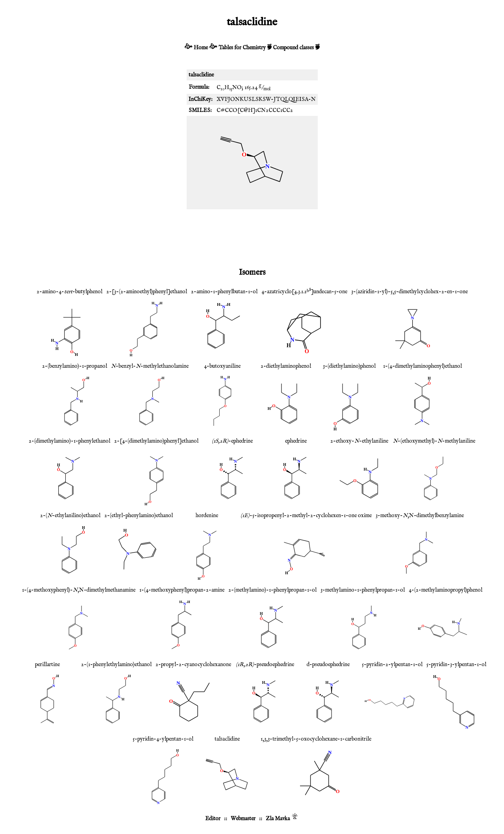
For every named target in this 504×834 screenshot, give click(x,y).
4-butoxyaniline (222, 366)
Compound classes (293, 48)
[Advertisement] (252, 237)
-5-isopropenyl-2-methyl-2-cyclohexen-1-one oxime (306, 516)
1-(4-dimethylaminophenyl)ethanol (422, 366)
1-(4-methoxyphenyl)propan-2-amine (182, 590)
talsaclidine (227, 739)
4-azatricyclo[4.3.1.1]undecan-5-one (304, 292)
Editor (213, 819)
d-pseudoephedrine (328, 665)
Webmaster (243, 819)
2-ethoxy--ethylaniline (359, 441)
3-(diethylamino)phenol (349, 366)
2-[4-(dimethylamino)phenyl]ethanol (156, 441)
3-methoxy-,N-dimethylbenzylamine (420, 516)
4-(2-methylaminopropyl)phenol (446, 590)
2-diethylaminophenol (286, 366)
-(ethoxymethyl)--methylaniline (434, 441)
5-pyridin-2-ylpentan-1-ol (392, 665)
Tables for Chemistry (242, 48)
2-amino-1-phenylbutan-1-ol (224, 292)
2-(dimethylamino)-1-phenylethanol (69, 441)
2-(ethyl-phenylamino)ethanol (139, 516)
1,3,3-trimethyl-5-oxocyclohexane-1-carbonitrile (316, 739)
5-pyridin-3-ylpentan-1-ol (456, 665)
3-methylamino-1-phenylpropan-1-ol (363, 590)
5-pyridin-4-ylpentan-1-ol (163, 739)
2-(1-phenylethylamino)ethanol (116, 665)
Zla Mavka (278, 819)
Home (201, 48)
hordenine (207, 516)
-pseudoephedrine (265, 665)
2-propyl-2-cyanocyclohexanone (193, 665)
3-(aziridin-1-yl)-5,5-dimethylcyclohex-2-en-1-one (409, 292)
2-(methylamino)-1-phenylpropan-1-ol (272, 590)
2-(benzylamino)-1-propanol (75, 366)
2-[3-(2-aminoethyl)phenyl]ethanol (147, 292)
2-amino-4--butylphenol (69, 292)
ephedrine (296, 441)
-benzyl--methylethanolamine (150, 366)
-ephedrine (232, 441)
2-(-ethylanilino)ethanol (70, 516)
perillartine (47, 665)
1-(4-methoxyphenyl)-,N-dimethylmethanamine (79, 590)
